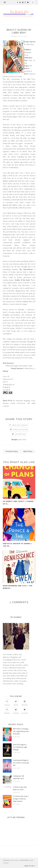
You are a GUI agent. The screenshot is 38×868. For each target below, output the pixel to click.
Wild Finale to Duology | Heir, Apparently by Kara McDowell (21, 731)
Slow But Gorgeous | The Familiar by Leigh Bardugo (20, 747)
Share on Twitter (20, 430)
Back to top (30, 866)
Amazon (32, 74)
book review (22, 440)
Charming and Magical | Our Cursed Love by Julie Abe (21, 763)
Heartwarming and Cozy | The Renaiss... (18, 587)
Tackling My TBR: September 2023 (19, 777)
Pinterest (7, 711)
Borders (7, 76)
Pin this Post (20, 434)
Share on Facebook (20, 425)
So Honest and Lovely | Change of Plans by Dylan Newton (21, 799)
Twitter (16, 703)
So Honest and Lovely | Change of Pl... (18, 503)
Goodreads (29, 143)
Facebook (7, 703)
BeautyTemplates (14, 860)
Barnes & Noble (16, 76)
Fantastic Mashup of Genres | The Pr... (18, 545)
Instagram (25, 703)
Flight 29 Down (29, 275)
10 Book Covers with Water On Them (20, 788)
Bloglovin (25, 711)
